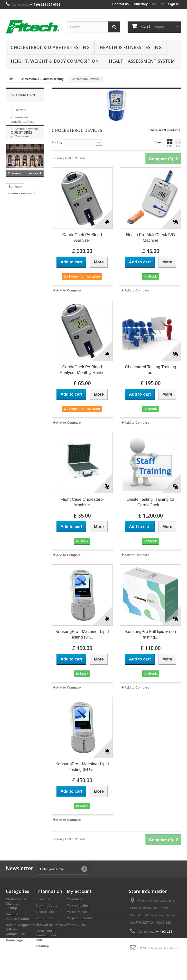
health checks (19, 241)
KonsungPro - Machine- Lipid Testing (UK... (82, 634)
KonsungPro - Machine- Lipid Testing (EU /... (82, 767)
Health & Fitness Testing (131, 47)
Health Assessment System (142, 61)
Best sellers (45, 912)
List (178, 143)
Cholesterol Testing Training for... (151, 370)
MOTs (13, 248)
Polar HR (15, 263)
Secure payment (26, 127)
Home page (14, 940)
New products (47, 905)
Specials (43, 899)
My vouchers (76, 925)
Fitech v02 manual (22, 270)
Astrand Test (18, 277)
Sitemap (42, 946)
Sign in (173, 4)
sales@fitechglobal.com (164, 948)
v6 (24, 248)
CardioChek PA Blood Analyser (82, 238)
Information (23, 95)
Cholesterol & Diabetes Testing (50, 47)
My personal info (79, 918)
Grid (170, 143)
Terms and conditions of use (46, 935)
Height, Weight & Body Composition (55, 61)
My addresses (77, 912)
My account (79, 891)
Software (15, 226)
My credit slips (78, 905)
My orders (74, 899)
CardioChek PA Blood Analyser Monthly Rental (82, 370)
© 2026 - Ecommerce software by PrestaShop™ (40, 967)
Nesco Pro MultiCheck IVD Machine (151, 238)
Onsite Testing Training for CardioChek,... (151, 502)
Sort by (57, 142)
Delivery (20, 108)
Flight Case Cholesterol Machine (82, 502)
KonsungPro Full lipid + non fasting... (150, 634)
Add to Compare (68, 290)
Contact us (120, 4)
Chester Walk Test (22, 255)
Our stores (22, 134)
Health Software (20, 234)
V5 (34, 248)
